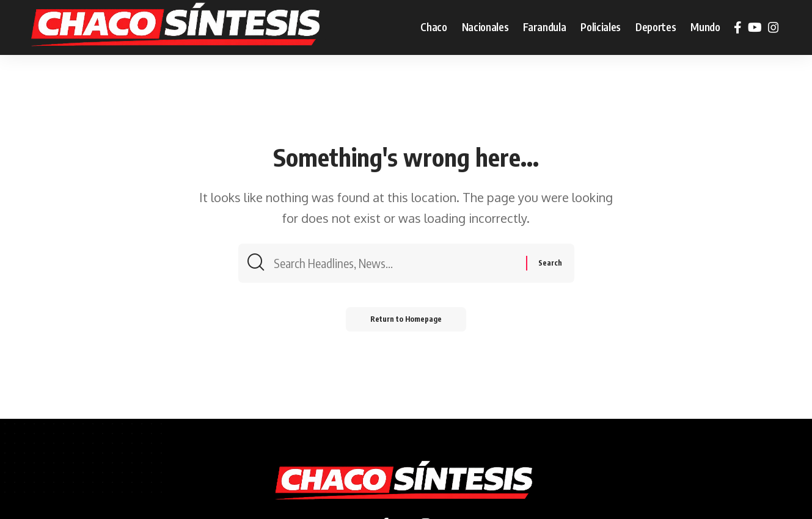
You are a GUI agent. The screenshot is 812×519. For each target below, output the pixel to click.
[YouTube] (755, 27)
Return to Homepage (406, 319)
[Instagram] (774, 27)
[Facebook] (738, 27)
